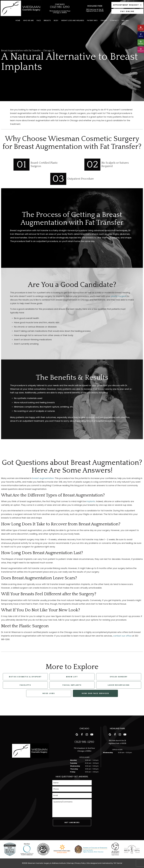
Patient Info (92, 20)
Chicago (60, 4)
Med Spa (125, 20)
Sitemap (70, 863)
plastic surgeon (119, 296)
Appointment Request (127, 5)
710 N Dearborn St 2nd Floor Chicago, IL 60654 (60, 12)
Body (56, 20)
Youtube (141, 28)
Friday (73, 772)
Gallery (104, 20)
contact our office (122, 636)
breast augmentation (43, 478)
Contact (114, 20)
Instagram (141, 50)
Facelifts (25, 685)
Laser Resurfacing (119, 685)
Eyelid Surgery (119, 677)
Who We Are (28, 20)
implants (91, 501)
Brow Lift (72, 677)
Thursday (74, 769)
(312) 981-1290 (60, 7)
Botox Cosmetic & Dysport (25, 677)
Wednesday (75, 766)
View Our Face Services (95, 693)
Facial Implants (72, 685)
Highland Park (95, 6)
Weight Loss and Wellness (73, 20)
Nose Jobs (49, 693)
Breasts (47, 20)
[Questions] (72, 808)
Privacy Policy (80, 863)
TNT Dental (118, 863)
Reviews (141, 43)
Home (18, 20)
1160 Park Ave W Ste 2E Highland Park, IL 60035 (95, 10)
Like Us (141, 35)
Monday (73, 760)
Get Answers (72, 822)
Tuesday (74, 763)
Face (39, 20)
